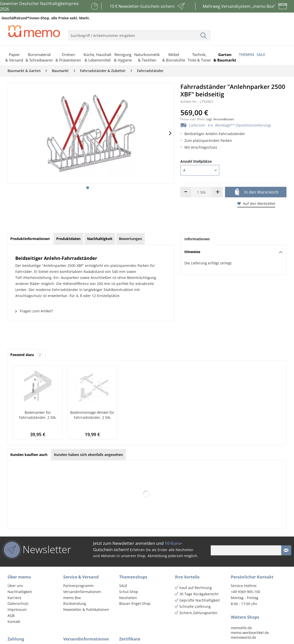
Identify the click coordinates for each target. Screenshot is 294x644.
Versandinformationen (82, 592)
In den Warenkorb (257, 192)
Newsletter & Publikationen (86, 609)
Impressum (17, 609)
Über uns (15, 586)
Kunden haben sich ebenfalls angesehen (88, 455)
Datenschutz (18, 603)
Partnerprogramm (78, 586)
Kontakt (14, 622)
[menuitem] (139, 33)
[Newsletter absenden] (286, 550)
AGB (11, 616)
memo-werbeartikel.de (250, 633)
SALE (123, 586)
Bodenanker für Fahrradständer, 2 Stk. (38, 415)
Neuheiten (128, 598)
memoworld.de (243, 637)
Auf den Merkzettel (256, 203)
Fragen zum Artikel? (34, 311)
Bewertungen (130, 239)
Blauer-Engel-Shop (135, 603)
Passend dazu (27, 355)
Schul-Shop (129, 592)
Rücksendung (75, 603)
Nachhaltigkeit (20, 592)
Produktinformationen (30, 239)
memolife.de (241, 628)
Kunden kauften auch (29, 455)
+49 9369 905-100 (245, 592)
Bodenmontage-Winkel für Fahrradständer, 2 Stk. (92, 415)
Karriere (14, 598)
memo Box (72, 598)
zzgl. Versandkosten (220, 119)
